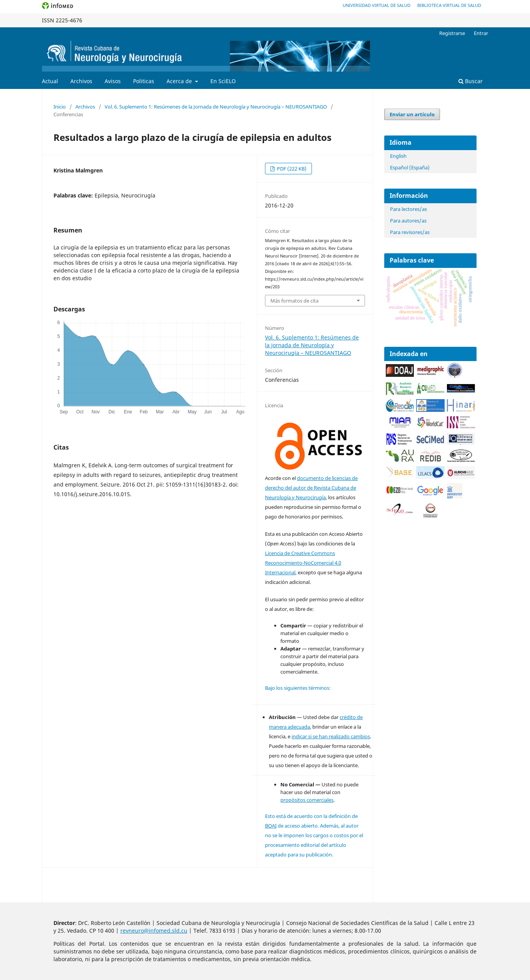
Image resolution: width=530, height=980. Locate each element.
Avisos (113, 81)
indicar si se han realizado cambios (331, 736)
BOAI (271, 826)
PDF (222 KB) (291, 169)
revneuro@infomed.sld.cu (154, 931)
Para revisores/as (410, 232)
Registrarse (452, 33)
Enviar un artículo (412, 114)
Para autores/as (408, 221)
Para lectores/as (408, 209)
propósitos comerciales (307, 800)
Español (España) (410, 167)
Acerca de (180, 81)
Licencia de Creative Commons (300, 553)
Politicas (144, 81)
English (398, 156)
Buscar (471, 81)
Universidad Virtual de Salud (377, 5)
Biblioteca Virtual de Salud (449, 5)
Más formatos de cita (294, 301)
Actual (50, 81)
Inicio (60, 107)
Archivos (81, 81)
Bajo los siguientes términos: (298, 688)
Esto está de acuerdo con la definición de (311, 816)
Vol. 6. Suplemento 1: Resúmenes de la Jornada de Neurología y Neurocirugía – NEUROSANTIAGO (216, 107)
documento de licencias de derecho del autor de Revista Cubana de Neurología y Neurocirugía (311, 488)
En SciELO (223, 81)
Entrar (481, 33)
